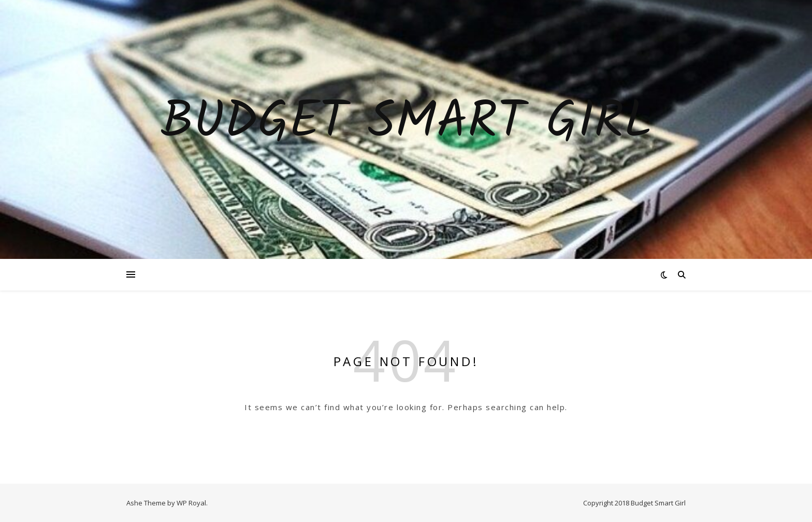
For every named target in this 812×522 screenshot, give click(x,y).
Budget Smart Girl (406, 123)
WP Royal (191, 503)
